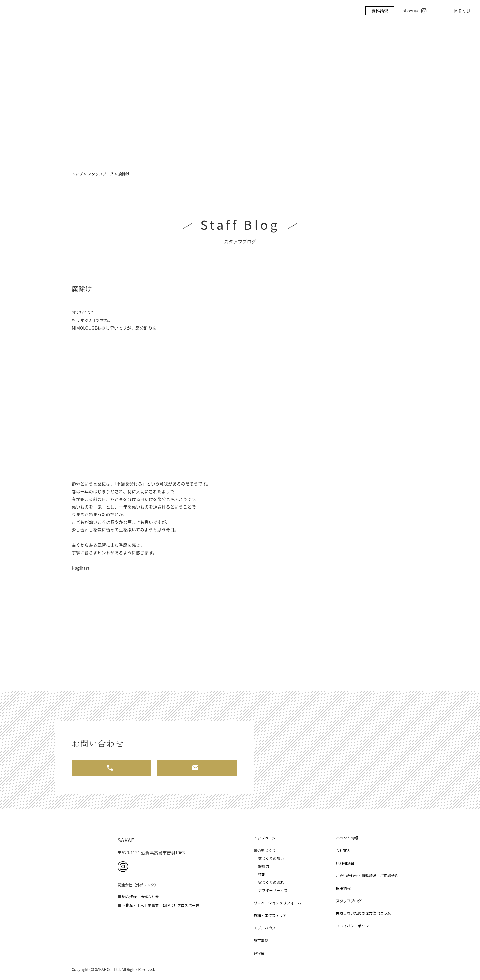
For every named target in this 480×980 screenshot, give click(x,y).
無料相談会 (345, 863)
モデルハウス (264, 928)
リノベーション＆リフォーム (277, 903)
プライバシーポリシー (354, 926)
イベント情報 (347, 838)
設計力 (264, 866)
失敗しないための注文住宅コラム (363, 913)
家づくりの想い (271, 858)
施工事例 (261, 940)
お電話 (111, 768)
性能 (262, 874)
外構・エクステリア (270, 915)
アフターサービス (273, 890)
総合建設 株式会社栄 (140, 896)
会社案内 (343, 850)
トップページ (264, 838)
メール (197, 768)
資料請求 (380, 11)
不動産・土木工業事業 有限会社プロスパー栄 (160, 905)
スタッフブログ (349, 901)
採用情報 (343, 888)
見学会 (259, 953)
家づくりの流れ (271, 882)
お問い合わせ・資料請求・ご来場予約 (367, 875)
